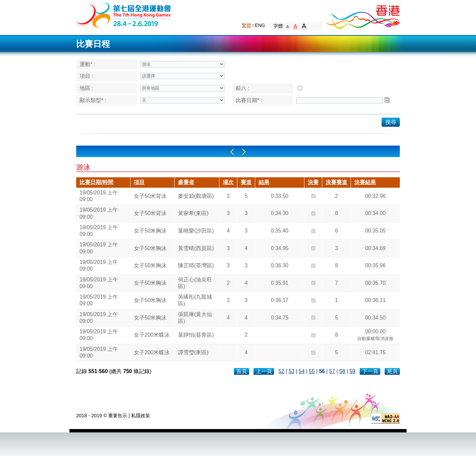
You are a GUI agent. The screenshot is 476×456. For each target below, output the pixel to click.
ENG (260, 25)
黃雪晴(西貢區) (196, 248)
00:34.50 (375, 318)
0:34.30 (279, 213)
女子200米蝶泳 (152, 335)
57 (332, 371)
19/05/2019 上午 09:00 (99, 196)
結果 (264, 182)
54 (302, 371)
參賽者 (186, 182)
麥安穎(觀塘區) (196, 196)
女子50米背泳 (150, 196)
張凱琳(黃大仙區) (195, 318)
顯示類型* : (93, 100)
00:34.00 (375, 213)
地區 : (86, 88)
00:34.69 (375, 248)
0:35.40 (279, 231)
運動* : (87, 64)
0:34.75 (279, 318)
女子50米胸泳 (150, 231)
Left (232, 152)
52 (281, 371)
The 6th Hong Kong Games (124, 15)
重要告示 (118, 416)
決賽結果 (365, 182)
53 (291, 371)
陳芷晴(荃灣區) (196, 265)
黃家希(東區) (193, 213)
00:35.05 (375, 231)
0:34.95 (279, 248)
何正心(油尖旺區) (195, 283)
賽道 (246, 182)
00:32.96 (375, 196)
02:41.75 (375, 352)
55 (312, 371)
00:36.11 (375, 300)
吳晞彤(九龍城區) (195, 300)
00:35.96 (375, 265)
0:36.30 (279, 265)
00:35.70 (375, 283)
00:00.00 (376, 336)
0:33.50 (279, 196)
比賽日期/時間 (96, 182)
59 (352, 371)
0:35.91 (279, 283)
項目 (139, 182)
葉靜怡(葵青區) (196, 335)
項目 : (86, 76)
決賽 (313, 182)
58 (342, 371)
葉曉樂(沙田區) (196, 231)
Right (244, 152)
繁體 (246, 25)
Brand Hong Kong (363, 15)
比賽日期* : (249, 100)
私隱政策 (141, 416)
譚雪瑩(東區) (193, 352)
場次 (228, 182)
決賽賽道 (336, 182)
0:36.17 (279, 300)
